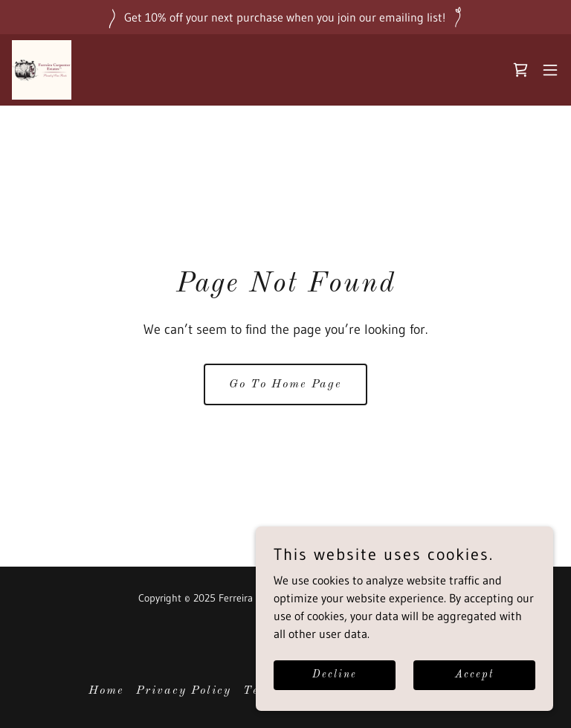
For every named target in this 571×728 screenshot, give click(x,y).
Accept (474, 674)
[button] (550, 70)
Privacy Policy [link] (184, 691)
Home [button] (106, 691)
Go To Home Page (285, 384)
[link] (42, 70)
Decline (335, 674)
